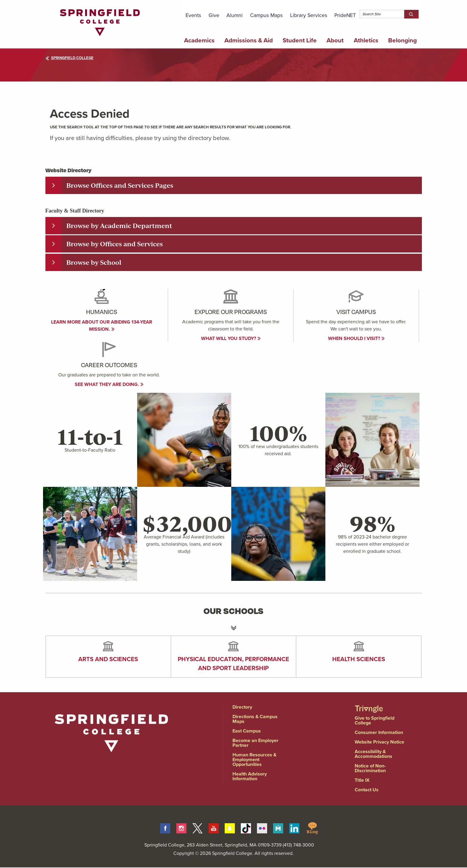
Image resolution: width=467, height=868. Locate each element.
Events (193, 15)
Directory (242, 708)
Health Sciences (359, 660)
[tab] (234, 185)
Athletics (366, 40)
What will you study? (231, 339)
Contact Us (367, 790)
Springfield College (69, 58)
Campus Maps (266, 15)
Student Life (300, 40)
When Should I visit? (356, 339)
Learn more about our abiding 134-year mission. (102, 326)
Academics (199, 40)
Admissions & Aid (249, 40)
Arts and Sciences (108, 660)
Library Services (309, 15)
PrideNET (345, 15)
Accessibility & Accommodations (373, 754)
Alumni (235, 15)
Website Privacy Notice (379, 742)
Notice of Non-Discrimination (370, 769)
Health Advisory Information (250, 777)
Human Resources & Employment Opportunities (254, 760)
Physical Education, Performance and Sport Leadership (234, 664)
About (335, 40)
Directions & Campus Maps (255, 720)
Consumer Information (379, 733)
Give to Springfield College (375, 721)
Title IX (362, 781)
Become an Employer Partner (255, 743)
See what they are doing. (109, 385)
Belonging (402, 40)
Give (214, 15)
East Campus (247, 731)
